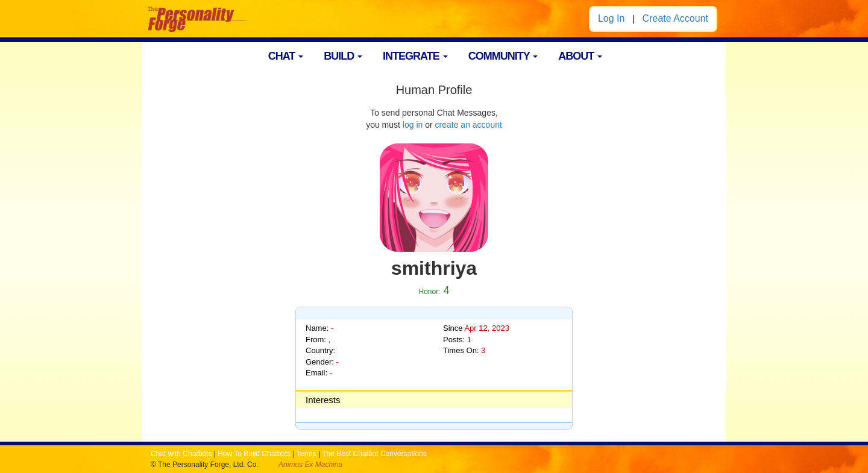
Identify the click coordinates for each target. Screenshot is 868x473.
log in (413, 125)
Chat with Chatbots (181, 454)
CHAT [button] (286, 56)
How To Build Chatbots (254, 454)
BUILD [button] (343, 56)
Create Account (675, 18)
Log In (611, 18)
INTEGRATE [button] (415, 56)
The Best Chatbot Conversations (374, 454)
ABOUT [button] (580, 56)
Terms (307, 454)
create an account (469, 125)
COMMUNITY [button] (503, 56)
